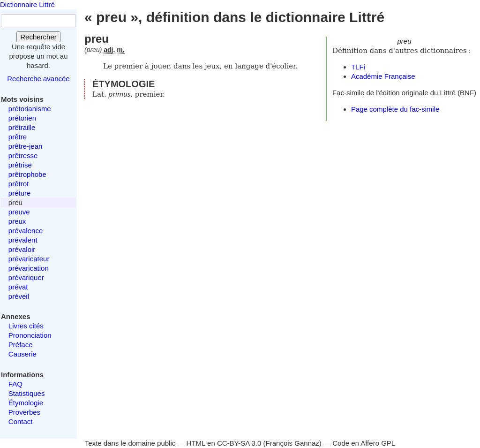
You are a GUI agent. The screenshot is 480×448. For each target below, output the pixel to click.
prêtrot (19, 184)
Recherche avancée (38, 79)
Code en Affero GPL (364, 443)
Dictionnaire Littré (27, 4)
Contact (21, 421)
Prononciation (30, 335)
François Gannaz (292, 443)
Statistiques (27, 393)
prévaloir (22, 249)
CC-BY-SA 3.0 (239, 443)
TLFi (358, 67)
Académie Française (383, 76)
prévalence (26, 231)
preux (17, 221)
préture (20, 193)
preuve (19, 212)
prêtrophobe (27, 174)
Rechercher (38, 37)
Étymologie (26, 403)
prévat (18, 287)
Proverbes (24, 412)
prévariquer (26, 277)
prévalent (23, 240)
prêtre (18, 137)
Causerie (22, 354)
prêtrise (20, 165)
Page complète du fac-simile (395, 109)
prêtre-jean (26, 146)
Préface (21, 345)
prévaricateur (29, 259)
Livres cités (26, 326)
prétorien (22, 118)
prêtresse (23, 156)
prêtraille (22, 127)
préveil (19, 296)
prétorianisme (30, 109)
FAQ (15, 384)
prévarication (29, 268)
